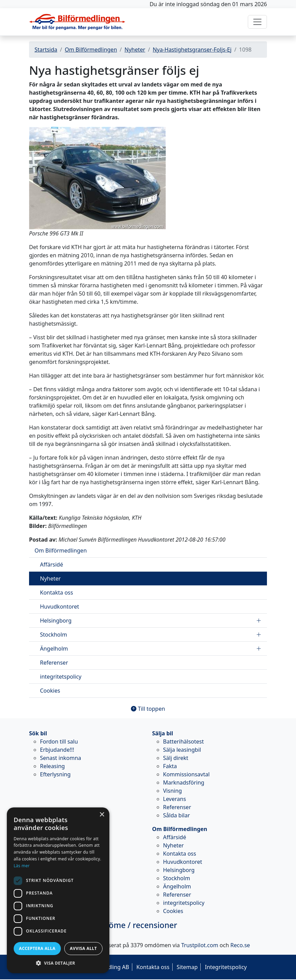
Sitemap (187, 967)
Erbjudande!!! (57, 750)
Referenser (54, 663)
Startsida (46, 50)
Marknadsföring (184, 782)
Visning (172, 791)
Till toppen (148, 709)
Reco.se (240, 945)
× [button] (102, 815)
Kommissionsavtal (186, 774)
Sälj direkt (176, 758)
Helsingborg (151, 621)
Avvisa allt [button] (83, 948)
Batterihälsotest (183, 741)
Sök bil (38, 733)
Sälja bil (163, 733)
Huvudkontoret (59, 607)
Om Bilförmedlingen (91, 50)
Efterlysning (55, 774)
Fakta (170, 766)
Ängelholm (151, 649)
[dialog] (58, 890)
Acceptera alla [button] (37, 948)
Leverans (174, 799)
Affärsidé (51, 564)
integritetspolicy (61, 677)
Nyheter (135, 50)
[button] (58, 963)
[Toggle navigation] (257, 22)
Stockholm (151, 635)
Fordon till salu (59, 741)
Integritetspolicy (226, 967)
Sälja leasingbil (182, 750)
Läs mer (22, 866)
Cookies (50, 691)
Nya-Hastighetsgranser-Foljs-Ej (192, 50)
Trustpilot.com (200, 945)
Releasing (52, 766)
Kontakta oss (57, 593)
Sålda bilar (177, 815)
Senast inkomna (60, 758)
